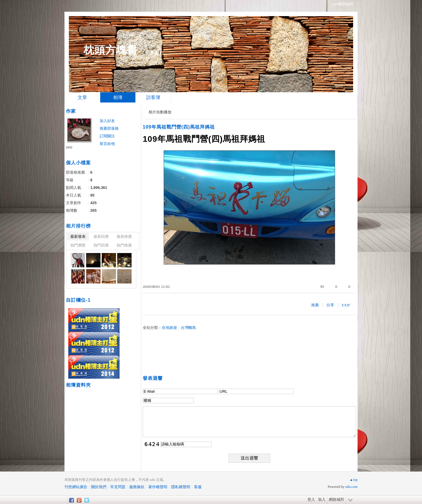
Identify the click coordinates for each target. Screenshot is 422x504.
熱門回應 (101, 245)
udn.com (351, 487)
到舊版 (152, 52)
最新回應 (101, 236)
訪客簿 (153, 97)
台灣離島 (188, 328)
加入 (322, 499)
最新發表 (78, 236)
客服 (198, 487)
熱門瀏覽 (78, 245)
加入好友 (107, 121)
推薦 (315, 305)
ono (69, 147)
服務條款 (137, 487)
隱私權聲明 (181, 487)
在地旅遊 (169, 328)
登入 (311, 499)
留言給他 (107, 144)
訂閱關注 (107, 136)
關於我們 (99, 487)
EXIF (346, 305)
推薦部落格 (109, 128)
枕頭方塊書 (111, 50)
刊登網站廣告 (76, 487)
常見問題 (118, 487)
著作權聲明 (158, 487)
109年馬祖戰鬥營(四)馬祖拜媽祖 (179, 127)
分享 (330, 305)
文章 (82, 97)
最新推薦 (124, 236)
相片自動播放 (160, 112)
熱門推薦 (124, 245)
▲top (354, 480)
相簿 (118, 97)
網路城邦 (336, 499)
